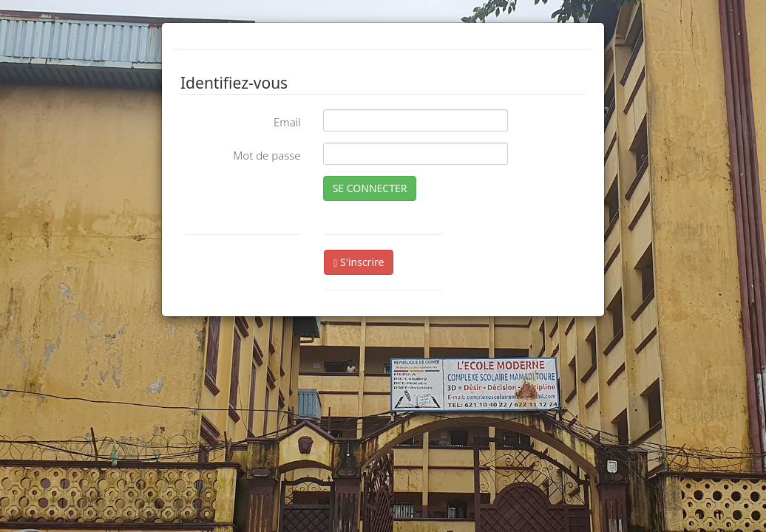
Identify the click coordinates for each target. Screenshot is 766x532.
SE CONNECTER (370, 188)
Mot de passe (267, 155)
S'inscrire (359, 262)
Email (287, 122)
